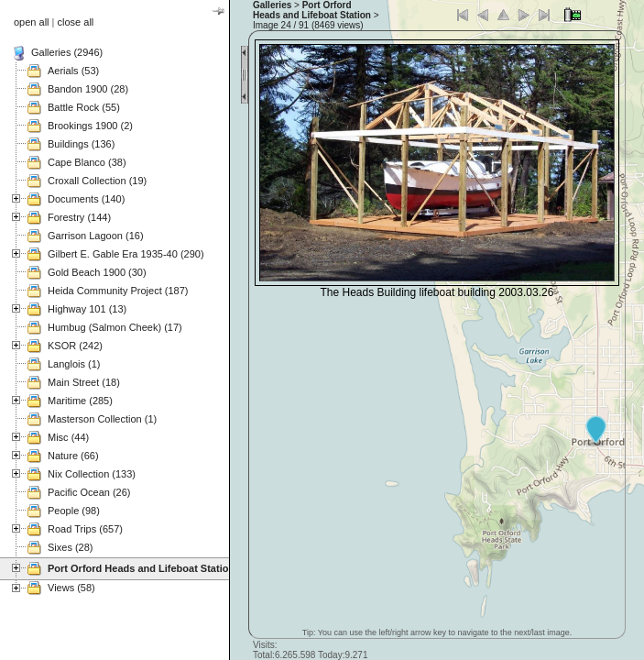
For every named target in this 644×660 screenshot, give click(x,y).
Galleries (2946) (67, 52)
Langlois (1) (74, 364)
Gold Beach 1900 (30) (97, 272)
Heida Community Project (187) (118, 291)
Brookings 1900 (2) (90, 126)
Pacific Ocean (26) (89, 492)
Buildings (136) (81, 144)
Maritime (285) (80, 401)
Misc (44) (68, 437)
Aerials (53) (73, 71)
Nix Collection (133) (92, 474)
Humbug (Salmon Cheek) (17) (115, 327)
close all (76, 22)
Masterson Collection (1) (102, 419)
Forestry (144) (79, 217)
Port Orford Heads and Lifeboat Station (312, 10)
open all (32, 22)
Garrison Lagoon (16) (96, 236)
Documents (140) (86, 199)
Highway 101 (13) (87, 309)
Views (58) (71, 588)
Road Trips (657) (85, 529)
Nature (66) (73, 456)
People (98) (74, 511)
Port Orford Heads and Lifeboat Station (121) (154, 568)
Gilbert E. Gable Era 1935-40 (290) (126, 254)
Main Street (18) (84, 382)
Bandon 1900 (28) (88, 89)
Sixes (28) (71, 547)
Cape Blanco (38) (87, 162)
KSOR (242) (75, 346)
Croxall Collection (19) (97, 181)
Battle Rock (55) (84, 107)
